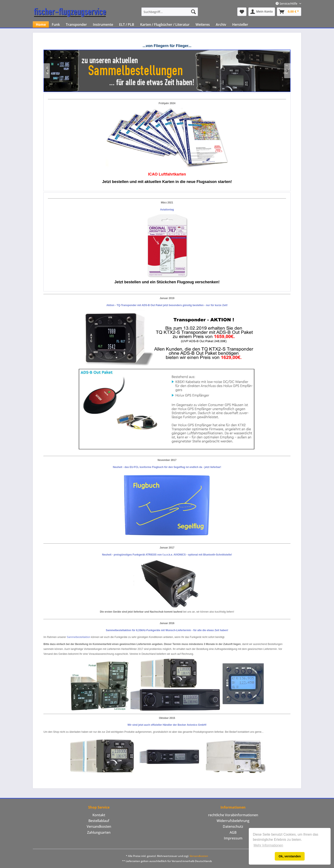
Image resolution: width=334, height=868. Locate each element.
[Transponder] (76, 24)
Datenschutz (233, 826)
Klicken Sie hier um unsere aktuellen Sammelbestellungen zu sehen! (167, 71)
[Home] (41, 24)
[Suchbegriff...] (170, 12)
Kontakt (99, 815)
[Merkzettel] (242, 12)
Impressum (233, 838)
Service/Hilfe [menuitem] (287, 4)
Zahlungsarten (99, 832)
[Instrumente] (103, 24)
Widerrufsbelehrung (233, 821)
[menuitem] (170, 12)
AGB (233, 832)
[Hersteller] (240, 24)
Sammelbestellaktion (78, 637)
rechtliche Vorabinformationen (233, 815)
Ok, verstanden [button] (290, 856)
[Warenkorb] (289, 12)
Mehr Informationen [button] (268, 845)
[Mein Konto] (262, 12)
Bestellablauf (99, 821)
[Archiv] (221, 24)
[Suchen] (193, 12)
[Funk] (56, 24)
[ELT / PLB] (127, 24)
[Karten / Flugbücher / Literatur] (165, 24)
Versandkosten (99, 826)
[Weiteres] (203, 24)
